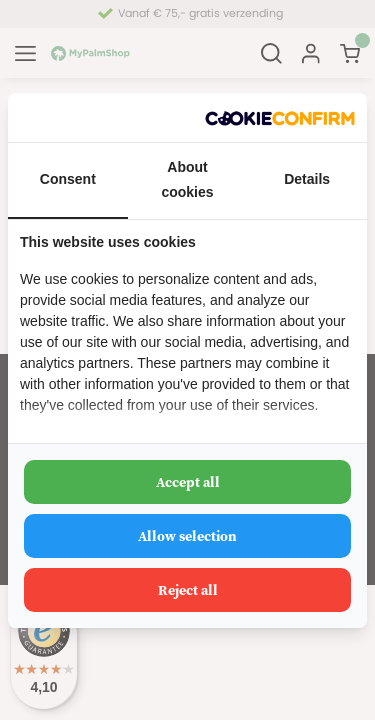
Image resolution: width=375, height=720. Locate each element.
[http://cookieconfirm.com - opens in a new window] (280, 117)
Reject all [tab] (188, 590)
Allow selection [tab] (187, 536)
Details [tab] (307, 179)
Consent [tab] (68, 179)
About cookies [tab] (187, 179)
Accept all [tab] (188, 482)
